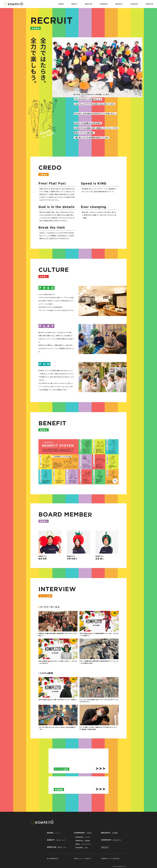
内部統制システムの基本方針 (110, 858)
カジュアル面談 (61, 768)
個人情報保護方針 (53, 858)
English (149, 4)
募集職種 (59, 789)
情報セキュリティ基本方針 (83, 858)
